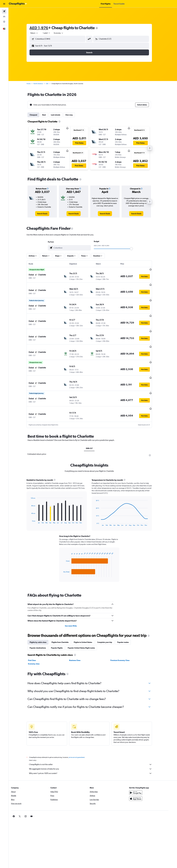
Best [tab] (48, 115)
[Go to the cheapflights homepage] (18, 4)
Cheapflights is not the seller (94, 746)
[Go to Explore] (4, 22)
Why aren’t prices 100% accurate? (94, 755)
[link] (46, 214)
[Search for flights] (4, 11)
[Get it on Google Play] (142, 774)
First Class (35, 642)
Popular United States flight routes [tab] (85, 629)
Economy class (37, 645)
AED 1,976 (42, 28)
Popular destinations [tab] (41, 629)
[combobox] (38, 33)
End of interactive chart (33, 503)
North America (42, 84)
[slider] (135, 249)
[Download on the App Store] (142, 780)
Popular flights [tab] (60, 629)
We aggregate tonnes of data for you (94, 750)
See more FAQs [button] (74, 607)
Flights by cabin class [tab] (42, 624)
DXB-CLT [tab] (93, 430)
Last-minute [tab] (59, 115)
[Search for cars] (4, 16)
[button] (4, 4)
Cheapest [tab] (37, 115)
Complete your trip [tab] (108, 624)
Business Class (78, 642)
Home (32, 84)
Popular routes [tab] (127, 624)
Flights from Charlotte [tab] (64, 624)
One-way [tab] (73, 115)
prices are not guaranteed (80, 739)
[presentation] (100, 28)
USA (51, 84)
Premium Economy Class (123, 642)
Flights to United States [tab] (86, 624)
